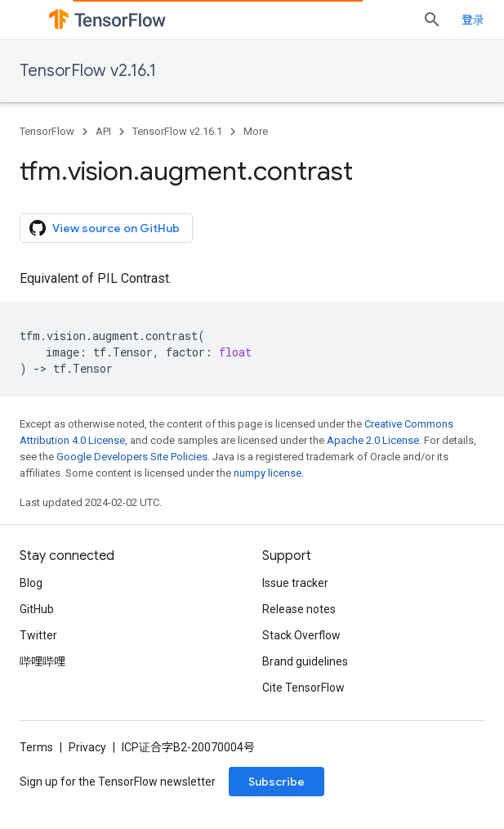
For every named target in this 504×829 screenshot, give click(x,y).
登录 (473, 20)
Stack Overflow (301, 635)
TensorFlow (47, 131)
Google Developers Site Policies (132, 457)
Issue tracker (295, 583)
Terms (36, 747)
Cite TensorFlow (303, 688)
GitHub (37, 609)
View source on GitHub (105, 228)
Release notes (299, 609)
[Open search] (432, 20)
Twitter (38, 635)
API (103, 131)
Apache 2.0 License (373, 440)
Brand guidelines (305, 661)
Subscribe (277, 782)
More (256, 131)
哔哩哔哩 (42, 661)
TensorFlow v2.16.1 (88, 71)
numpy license (268, 473)
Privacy (87, 747)
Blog (31, 583)
